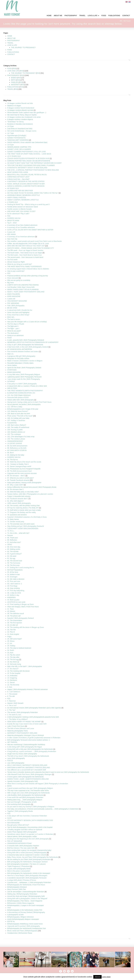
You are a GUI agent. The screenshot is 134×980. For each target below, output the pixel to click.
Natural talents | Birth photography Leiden (22, 836)
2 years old (11, 299)
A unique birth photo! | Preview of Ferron (22, 880)
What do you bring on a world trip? (19, 264)
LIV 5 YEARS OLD (14, 156)
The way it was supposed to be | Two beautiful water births (28, 791)
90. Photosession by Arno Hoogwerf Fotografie (24, 469)
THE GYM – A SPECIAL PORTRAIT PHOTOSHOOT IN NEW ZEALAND (33, 170)
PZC (9, 216)
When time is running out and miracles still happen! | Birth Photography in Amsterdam (38, 784)
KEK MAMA (11, 234)
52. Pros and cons (14, 581)
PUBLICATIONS (13, 52)
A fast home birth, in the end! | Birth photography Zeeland (28, 347)
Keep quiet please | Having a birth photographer (24, 483)
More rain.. (11, 317)
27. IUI (10, 643)
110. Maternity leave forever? (18, 411)
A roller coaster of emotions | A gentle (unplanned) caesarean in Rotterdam (34, 738)
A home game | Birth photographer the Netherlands (25, 777)
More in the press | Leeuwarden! (19, 871)
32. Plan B (11, 632)
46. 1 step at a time (14, 593)
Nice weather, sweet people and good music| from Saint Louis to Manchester (35, 241)
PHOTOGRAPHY (14, 41)
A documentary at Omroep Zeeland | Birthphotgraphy (26, 912)
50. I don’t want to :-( (15, 584)
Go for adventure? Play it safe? (18, 214)
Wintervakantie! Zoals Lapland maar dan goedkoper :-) (27, 113)
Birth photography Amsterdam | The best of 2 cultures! (26, 864)
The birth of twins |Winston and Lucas (21, 728)
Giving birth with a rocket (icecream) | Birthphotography (27, 853)
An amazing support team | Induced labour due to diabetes (28, 269)
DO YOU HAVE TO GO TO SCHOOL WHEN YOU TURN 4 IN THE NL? (33, 193)
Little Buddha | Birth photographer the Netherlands (25, 795)
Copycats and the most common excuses (22, 473)
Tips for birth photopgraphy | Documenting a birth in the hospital (30, 827)
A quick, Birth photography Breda (19, 869)
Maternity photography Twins (18, 731)
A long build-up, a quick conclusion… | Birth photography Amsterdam (32, 751)
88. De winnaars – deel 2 (16, 476)
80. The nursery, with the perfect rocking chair (24, 506)
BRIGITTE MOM (13, 221)
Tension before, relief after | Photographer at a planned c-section (30, 494)
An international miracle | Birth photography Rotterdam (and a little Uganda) (34, 708)
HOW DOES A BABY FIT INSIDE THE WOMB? (24, 722)
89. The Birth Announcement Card (19, 471)
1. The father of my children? (17, 719)
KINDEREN (11, 597)
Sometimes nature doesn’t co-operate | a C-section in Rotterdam (30, 834)
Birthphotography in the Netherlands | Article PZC (25, 910)
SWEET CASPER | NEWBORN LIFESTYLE (23, 200)
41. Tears (11, 609)
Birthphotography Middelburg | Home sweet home (25, 924)
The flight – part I (13, 329)
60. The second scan (15, 561)
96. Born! (11, 453)
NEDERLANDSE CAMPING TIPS (19, 147)
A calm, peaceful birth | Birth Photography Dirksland (26, 340)
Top (129, 60)
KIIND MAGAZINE (14, 296)
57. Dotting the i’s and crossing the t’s (21, 568)
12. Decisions (12, 680)
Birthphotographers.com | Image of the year (23, 409)
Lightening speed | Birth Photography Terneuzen (24, 377)
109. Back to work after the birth (19, 414)
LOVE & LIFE (12, 45)
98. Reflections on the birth (17, 448)
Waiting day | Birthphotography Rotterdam (22, 894)
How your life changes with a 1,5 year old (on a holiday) (27, 322)
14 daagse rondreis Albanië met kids (20, 110)
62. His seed (12, 556)
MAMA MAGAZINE (14, 372)
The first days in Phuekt (16, 324)
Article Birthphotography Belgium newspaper (23, 919)
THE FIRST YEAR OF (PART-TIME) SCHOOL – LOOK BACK (29, 154)
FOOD (10, 50)
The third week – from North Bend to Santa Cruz (24, 255)
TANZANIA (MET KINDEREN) (18, 140)
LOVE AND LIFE (13, 71)
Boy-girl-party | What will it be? (18, 825)
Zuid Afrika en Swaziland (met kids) (20, 129)
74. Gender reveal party (16, 522)
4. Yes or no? (12, 705)
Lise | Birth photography (16, 763)
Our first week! (12, 260)
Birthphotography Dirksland (17, 887)
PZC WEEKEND (13, 303)
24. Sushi (11, 650)
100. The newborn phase (16, 439)
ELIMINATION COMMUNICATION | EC (21, 393)
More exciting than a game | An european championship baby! (29, 850)
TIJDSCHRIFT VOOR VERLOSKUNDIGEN (23, 528)
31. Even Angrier (13, 634)
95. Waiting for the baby (16, 455)
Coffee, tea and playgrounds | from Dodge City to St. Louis (28, 244)
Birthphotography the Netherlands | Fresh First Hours (26, 885)
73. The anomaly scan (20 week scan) (21, 524)
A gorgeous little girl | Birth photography (21, 356)
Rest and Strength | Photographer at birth (22, 802)
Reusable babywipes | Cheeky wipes (20, 363)
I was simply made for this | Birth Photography (24, 379)
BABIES (14, 78)
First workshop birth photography (19, 804)
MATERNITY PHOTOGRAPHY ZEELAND (22, 733)
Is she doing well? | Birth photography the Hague (25, 747)
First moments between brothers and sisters (23, 352)
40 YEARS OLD (13, 188)
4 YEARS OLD (13, 202)
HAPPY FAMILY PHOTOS (17, 198)
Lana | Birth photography (16, 758)
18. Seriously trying (14, 664)
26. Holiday (11, 646)
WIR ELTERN (12, 388)
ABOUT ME (11, 38)
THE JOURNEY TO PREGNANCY (23, 47)
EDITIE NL (11, 922)
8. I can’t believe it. (14, 692)
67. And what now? (14, 542)
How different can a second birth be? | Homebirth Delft (27, 770)
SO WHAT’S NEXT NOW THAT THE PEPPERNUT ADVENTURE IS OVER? (34, 163)
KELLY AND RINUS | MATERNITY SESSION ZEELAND (27, 765)
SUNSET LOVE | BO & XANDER (19, 149)
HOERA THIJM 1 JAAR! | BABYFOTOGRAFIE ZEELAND (28, 779)
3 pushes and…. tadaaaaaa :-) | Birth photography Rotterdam (29, 882)
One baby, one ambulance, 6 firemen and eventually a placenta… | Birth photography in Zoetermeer (43, 809)
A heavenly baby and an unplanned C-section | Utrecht (27, 855)
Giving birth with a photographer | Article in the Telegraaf (27, 899)
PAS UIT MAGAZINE (15, 841)
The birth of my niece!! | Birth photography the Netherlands (28, 756)
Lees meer (106, 977)
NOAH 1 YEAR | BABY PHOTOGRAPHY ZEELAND (26, 292)
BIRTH (13, 80)
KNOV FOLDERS (14, 294)
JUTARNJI (11, 381)
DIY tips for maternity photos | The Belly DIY (23, 508)
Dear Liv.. (11, 354)
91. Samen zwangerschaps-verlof (19, 466)
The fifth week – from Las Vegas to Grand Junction (25, 250)
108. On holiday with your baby (18, 418)
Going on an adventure (15, 335)
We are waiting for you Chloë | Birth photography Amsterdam (29, 859)
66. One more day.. (14, 547)
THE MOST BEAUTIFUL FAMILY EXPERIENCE (24, 266)
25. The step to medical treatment (19, 648)
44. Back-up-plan (13, 600)
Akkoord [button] (97, 977)
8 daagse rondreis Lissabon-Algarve (20, 119)
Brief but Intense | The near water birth (21, 848)
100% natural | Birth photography (19, 503)
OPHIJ (10, 545)
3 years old (11, 232)
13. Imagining (12, 678)
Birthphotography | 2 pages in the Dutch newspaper (26, 905)
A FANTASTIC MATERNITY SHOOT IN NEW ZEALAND (27, 168)
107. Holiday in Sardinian (16, 420)
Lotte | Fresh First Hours (16, 726)
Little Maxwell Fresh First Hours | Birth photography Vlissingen (29, 774)
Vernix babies (12, 365)
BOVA (9, 786)
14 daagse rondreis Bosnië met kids (20, 103)
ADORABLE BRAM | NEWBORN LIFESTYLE (24, 195)
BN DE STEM (12, 308)
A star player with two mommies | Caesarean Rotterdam (27, 816)
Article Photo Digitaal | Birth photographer (22, 832)
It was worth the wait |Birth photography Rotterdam (25, 797)
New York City (12, 239)
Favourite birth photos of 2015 (18, 397)
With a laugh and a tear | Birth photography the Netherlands (28, 793)
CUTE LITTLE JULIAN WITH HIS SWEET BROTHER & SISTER (30, 230)
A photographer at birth (15, 915)
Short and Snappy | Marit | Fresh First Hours (23, 607)
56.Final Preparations (15, 570)
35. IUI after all (12, 625)
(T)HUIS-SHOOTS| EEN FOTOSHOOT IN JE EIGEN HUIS (28, 158)
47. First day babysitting (16, 591)
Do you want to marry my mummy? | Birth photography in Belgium (31, 807)
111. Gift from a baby (15, 407)
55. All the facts (13, 572)
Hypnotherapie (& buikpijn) (17, 135)
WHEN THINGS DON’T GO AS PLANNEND (23, 289)
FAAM (9, 338)
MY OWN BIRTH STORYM (17, 450)
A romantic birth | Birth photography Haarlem (23, 846)
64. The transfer (13, 551)
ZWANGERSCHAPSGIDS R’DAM (19, 843)
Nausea (10, 535)
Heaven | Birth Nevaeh (15, 703)
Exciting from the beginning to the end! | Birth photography (28, 839)
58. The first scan (13, 565)
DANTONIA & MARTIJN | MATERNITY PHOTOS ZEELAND (29, 768)
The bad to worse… (14, 319)
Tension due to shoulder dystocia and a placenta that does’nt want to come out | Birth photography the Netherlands (48, 772)
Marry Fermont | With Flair (17, 889)
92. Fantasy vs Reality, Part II (18, 464)
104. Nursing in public (15, 430)
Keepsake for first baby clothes (18, 358)
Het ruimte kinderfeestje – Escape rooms (22, 131)
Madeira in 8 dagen (14, 106)
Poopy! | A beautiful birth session (19, 496)
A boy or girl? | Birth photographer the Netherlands (25, 345)
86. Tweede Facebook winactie (18, 480)
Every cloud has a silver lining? (18, 315)
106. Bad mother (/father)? (17, 425)
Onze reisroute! (13, 278)
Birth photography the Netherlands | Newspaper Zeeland (27, 862)
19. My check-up (13, 662)
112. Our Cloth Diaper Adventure (19, 395)
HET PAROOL (12, 742)
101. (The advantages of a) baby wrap (21, 437)
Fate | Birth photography (16, 306)
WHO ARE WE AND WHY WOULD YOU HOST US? (26, 246)
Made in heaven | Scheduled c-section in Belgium (25, 361)
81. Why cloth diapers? (15, 501)
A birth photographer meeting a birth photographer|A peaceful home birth (33, 717)
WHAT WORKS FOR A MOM (18, 172)
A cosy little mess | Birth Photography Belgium (24, 375)
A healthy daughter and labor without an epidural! (25, 830)
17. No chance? (13, 669)
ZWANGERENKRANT (15, 441)
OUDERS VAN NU (14, 218)
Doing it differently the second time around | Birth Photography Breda (32, 487)
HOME (10, 36)
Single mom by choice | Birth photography (22, 754)
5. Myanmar (11, 701)
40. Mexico (11, 611)
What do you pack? (14, 331)
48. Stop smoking (13, 588)
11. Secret (11, 682)
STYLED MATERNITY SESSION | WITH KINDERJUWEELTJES (30, 820)
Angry (9, 637)
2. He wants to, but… (15, 715)
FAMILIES (15, 82)
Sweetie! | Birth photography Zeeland (20, 618)
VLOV (9, 818)
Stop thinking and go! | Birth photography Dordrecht (26, 526)
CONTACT (11, 54)
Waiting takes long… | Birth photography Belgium (25, 800)
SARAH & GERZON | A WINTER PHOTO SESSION (26, 186)
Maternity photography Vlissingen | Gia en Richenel (26, 735)
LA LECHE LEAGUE (15, 443)
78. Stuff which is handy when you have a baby (24, 510)
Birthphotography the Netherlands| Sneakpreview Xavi (27, 928)
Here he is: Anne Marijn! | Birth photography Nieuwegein (27, 876)
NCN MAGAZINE (13, 823)
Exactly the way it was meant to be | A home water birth (27, 724)
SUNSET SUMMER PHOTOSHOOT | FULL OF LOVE (26, 152)
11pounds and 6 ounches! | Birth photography (24, 926)
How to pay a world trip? (16, 271)
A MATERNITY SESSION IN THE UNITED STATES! (26, 181)
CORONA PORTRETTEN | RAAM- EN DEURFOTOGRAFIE (29, 161)
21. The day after (13, 657)
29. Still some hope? (15, 639)
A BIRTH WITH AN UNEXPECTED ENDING (23, 285)
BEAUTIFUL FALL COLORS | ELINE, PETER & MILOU (27, 175)
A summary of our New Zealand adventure (22, 225)
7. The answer (12, 694)
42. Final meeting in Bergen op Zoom (20, 604)
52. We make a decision (16, 579)
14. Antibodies (12, 676)
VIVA (9, 908)
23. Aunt (10, 653)
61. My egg (11, 558)
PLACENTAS (12, 423)
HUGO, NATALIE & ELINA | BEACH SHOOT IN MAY (26, 184)
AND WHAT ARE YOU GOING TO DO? (21, 211)
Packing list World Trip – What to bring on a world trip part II (28, 204)
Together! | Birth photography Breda (20, 811)
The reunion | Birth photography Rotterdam (23, 712)
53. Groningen (12, 577)
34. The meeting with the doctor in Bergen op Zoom (26, 627)
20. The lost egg (13, 660)
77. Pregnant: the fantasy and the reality (21, 512)
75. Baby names (13, 519)
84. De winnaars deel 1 (15, 489)
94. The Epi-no (13, 460)
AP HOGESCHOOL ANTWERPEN (20, 349)
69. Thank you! (13, 538)
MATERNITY (16, 85)
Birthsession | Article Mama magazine (21, 903)
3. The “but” (11, 710)
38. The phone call (14, 616)
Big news (11, 283)
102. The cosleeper (14, 434)
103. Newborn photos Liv (16, 432)
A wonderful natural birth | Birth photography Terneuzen (27, 878)
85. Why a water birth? (15, 485)
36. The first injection (15, 623)
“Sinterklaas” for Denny (15, 122)
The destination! (13, 333)
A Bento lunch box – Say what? (18, 179)
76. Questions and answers (17, 515)
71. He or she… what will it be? (18, 533)
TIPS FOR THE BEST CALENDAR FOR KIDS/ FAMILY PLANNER (31, 165)
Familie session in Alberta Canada (19, 209)
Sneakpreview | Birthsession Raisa (20, 933)
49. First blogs (12, 586)
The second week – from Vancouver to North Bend (25, 257)
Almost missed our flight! (16, 262)
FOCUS (10, 761)
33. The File (11, 630)
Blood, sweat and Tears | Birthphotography (22, 931)
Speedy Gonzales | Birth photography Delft (22, 781)
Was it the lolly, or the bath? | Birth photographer (25, 666)
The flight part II (13, 326)
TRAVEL (10, 43)
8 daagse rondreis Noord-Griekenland (21, 108)
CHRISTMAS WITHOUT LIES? (18, 177)
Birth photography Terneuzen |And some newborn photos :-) (29, 740)
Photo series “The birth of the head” (20, 416)
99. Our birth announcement (17, 446)
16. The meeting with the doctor (19, 671)
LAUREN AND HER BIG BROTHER (20, 191)
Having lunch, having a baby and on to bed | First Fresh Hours (29, 402)
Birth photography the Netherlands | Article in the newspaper (29, 873)
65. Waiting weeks (14, 549)
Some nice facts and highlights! (18, 312)
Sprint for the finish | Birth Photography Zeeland (24, 368)
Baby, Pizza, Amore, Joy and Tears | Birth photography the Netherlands (33, 857)
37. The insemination (15, 620)
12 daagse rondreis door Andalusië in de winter (24, 117)
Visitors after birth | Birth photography (21, 400)
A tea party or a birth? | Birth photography (22, 384)
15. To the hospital (14, 673)
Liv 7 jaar (11, 133)
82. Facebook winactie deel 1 (18, 499)
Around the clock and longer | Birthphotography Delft (26, 896)
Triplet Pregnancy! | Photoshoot (18, 866)
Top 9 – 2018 (12, 223)
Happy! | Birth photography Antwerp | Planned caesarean (28, 689)
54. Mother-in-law (13, 574)
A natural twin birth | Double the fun (20, 310)
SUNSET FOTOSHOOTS (16, 138)
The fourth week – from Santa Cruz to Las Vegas (25, 253)
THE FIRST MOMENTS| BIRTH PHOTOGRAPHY (25, 391)
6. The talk (11, 696)
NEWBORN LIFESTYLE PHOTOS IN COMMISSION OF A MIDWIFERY (33, 342)
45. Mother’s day (13, 595)
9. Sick (10, 687)
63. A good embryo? (14, 554)
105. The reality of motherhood (18, 427)
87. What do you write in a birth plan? (21, 478)
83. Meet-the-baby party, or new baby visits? (23, 492)
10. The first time (13, 685)
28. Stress (11, 641)
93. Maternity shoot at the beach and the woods (24, 462)
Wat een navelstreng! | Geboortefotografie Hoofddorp (26, 745)
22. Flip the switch (14, 655)
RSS (15, 68)
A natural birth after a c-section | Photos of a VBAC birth (27, 386)
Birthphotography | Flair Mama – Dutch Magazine (25, 901)
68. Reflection (12, 540)
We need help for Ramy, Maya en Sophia (22, 115)
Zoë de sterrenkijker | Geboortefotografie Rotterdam (26, 892)
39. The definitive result (16, 614)
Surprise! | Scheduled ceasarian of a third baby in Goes (27, 517)
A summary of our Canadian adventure (21, 227)
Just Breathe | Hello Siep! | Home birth (21, 287)
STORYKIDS (12, 370)
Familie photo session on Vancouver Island (23, 207)
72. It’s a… (11, 531)
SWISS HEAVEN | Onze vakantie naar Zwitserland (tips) (27, 142)
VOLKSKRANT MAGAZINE (17, 301)
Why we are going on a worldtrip (19, 280)
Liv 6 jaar (11, 145)
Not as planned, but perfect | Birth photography (24, 404)
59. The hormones (14, 563)
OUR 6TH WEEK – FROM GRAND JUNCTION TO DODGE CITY (31, 248)
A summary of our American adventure (21, 237)
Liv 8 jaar (11, 126)
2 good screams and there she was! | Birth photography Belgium (30, 788)
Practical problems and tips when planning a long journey (28, 276)
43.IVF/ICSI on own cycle (16, 602)
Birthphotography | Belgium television (21, 917)
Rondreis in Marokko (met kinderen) (20, 124)
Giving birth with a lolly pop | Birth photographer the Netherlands (30, 749)
